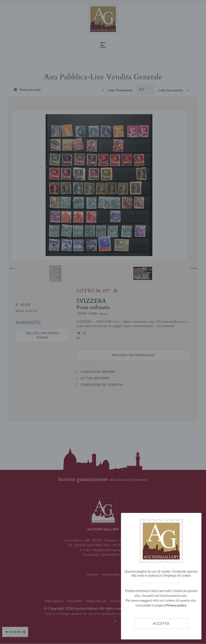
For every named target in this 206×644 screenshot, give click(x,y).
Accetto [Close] (161, 624)
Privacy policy (176, 605)
